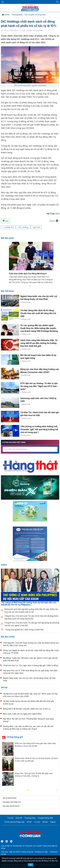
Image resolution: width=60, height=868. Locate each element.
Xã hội (4, 687)
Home (6, 15)
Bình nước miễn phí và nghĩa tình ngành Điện (22, 714)
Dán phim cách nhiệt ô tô (12, 802)
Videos (53, 822)
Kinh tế (19, 818)
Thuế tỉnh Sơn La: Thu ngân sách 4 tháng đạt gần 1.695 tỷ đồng (31, 665)
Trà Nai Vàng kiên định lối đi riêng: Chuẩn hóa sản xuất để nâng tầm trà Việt (38, 313)
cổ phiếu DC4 (9, 227)
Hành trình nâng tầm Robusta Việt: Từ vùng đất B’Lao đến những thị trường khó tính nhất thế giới (39, 343)
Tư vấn (37, 822)
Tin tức (10, 818)
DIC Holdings (24, 227)
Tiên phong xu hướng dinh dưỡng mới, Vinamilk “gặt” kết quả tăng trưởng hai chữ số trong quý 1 (39, 429)
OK (31, 865)
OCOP (29, 822)
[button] (57, 2)
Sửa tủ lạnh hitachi (10, 798)
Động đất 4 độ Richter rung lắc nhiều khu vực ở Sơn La (27, 709)
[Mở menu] (3, 2)
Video (4, 565)
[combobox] (30, 449)
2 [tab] (32, 790)
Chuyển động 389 (45, 818)
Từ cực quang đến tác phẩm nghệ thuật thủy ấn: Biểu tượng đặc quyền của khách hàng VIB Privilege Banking (39, 328)
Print (6, 221)
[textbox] (30, 449)
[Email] (11, 841)
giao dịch (37, 227)
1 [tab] (30, 286)
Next (57, 790)
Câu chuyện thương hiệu (35, 15)
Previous (4, 790)
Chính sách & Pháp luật (14, 822)
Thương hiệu (17, 15)
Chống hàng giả (15, 737)
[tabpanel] (31, 264)
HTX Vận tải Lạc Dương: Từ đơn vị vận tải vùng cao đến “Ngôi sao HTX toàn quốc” (39, 386)
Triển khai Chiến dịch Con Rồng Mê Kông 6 (28, 273)
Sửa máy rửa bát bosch (11, 806)
